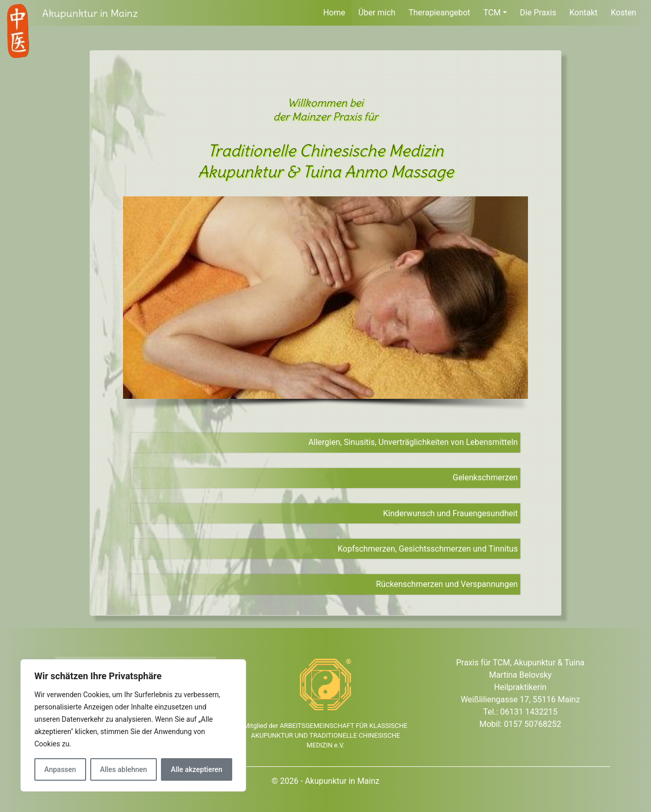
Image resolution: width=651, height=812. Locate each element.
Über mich (377, 13)
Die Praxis (538, 13)
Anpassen (60, 769)
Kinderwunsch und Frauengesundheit (450, 513)
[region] (133, 725)
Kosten (623, 13)
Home (334, 13)
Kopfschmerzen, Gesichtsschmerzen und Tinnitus (428, 549)
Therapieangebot (439, 13)
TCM (492, 13)
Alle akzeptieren (196, 769)
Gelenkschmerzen (485, 478)
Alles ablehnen (124, 769)
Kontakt (584, 13)
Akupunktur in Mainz (90, 13)
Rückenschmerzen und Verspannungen (447, 584)
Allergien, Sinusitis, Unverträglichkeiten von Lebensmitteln (413, 442)
